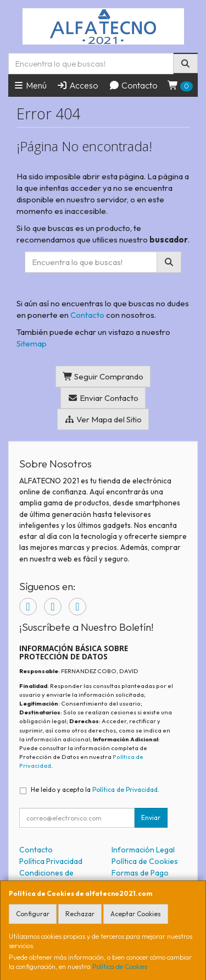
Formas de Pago (140, 873)
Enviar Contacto (103, 398)
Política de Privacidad (125, 789)
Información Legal (143, 850)
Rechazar (80, 914)
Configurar (33, 914)
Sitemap (32, 343)
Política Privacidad (51, 861)
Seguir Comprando (103, 376)
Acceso (77, 85)
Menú (30, 85)
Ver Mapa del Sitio (103, 419)
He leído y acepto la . (95, 789)
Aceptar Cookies (136, 914)
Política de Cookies (120, 967)
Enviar (151, 817)
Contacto (133, 85)
